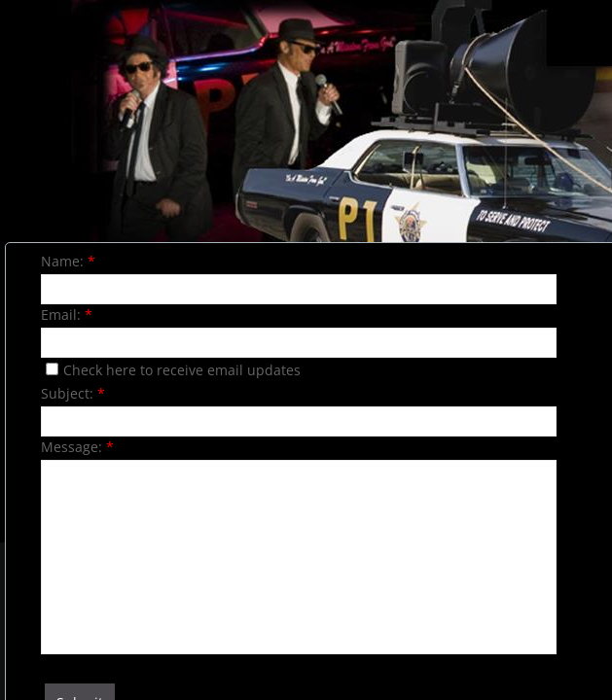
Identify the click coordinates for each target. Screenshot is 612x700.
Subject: (73, 393)
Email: (67, 315)
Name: (68, 261)
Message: (77, 447)
